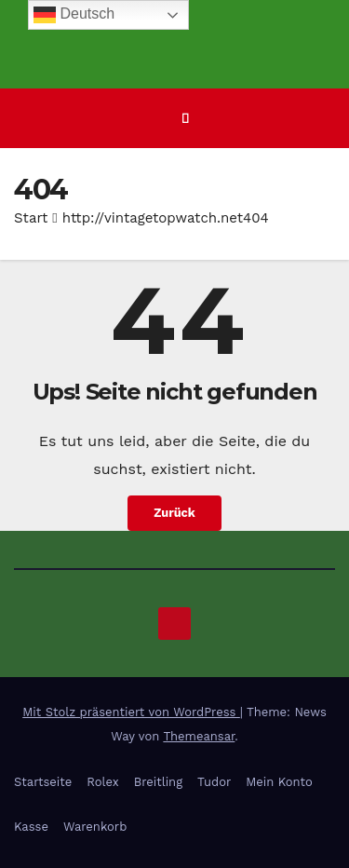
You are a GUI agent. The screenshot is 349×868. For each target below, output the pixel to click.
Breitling (158, 782)
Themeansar (199, 736)
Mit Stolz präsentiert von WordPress (131, 712)
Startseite (43, 782)
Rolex (102, 782)
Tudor (214, 782)
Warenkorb (95, 827)
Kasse (31, 827)
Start (31, 218)
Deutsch (74, 15)
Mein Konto (279, 782)
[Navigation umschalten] (186, 118)
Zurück (174, 513)
